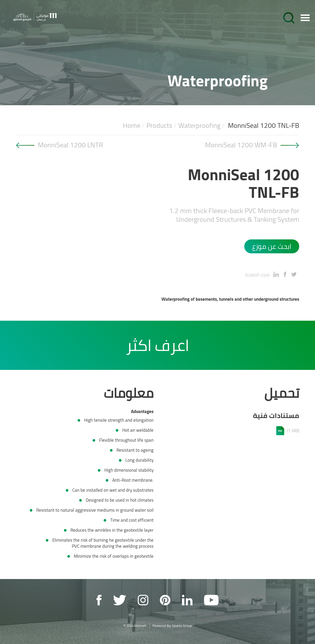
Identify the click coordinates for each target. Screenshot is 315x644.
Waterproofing (199, 125)
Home (132, 125)
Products (159, 125)
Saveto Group (182, 626)
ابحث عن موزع (272, 246)
